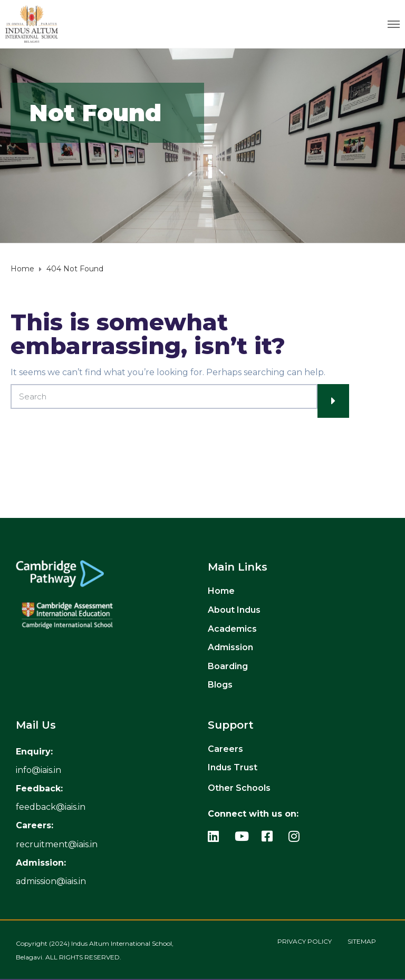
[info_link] (38, 770)
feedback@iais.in (51, 807)
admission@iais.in (51, 881)
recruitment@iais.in (57, 844)
